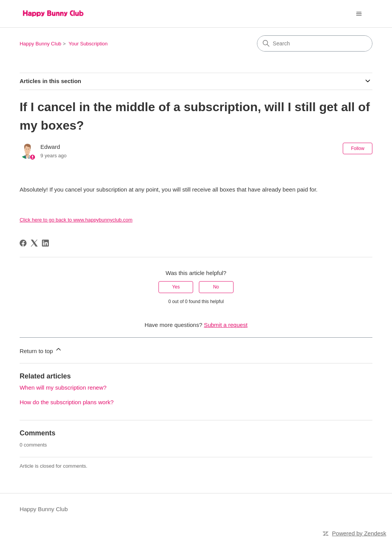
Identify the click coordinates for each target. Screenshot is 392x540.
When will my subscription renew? (63, 387)
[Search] (315, 43)
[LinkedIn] (45, 243)
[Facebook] (23, 243)
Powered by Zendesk (359, 533)
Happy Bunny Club (40, 44)
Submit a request (226, 325)
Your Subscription (88, 44)
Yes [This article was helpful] (176, 287)
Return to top (41, 350)
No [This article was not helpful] (216, 287)
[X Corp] (34, 243)
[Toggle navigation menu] (359, 14)
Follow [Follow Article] (358, 148)
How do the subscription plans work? (67, 402)
